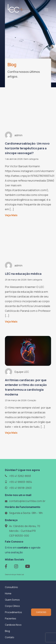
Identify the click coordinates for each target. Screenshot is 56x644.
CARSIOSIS (41, 612)
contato (23, 547)
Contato (10, 637)
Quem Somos (12, 600)
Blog (7, 631)
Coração (32, 400)
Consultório (11, 587)
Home (8, 593)
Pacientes (11, 618)
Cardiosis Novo (13, 625)
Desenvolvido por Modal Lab (14, 574)
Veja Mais (11, 215)
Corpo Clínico (12, 606)
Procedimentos (13, 612)
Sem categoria (31, 159)
